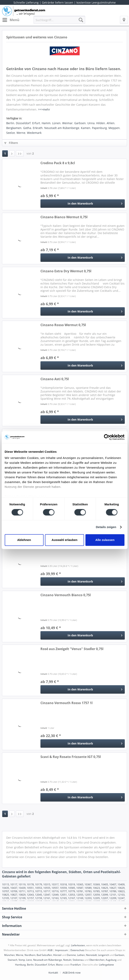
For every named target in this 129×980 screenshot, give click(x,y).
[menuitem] (11, 20)
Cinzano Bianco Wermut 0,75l (64, 217)
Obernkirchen (97, 960)
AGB (50, 950)
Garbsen (80, 123)
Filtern (11, 143)
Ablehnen (24, 540)
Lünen (56, 123)
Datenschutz (77, 950)
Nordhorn (30, 955)
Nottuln (67, 960)
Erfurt (36, 123)
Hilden (101, 123)
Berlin (10, 123)
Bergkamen (14, 128)
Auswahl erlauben (64, 540)
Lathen (81, 955)
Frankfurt (76, 965)
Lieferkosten (78, 945)
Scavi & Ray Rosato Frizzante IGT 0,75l (71, 757)
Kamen (86, 128)
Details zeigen (106, 527)
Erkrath (38, 128)
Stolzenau (78, 960)
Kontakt (53, 973)
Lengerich (104, 955)
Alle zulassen (105, 540)
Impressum (61, 950)
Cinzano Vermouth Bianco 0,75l (66, 595)
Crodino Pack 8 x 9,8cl (58, 163)
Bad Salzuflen (44, 955)
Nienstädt (91, 955)
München (9, 955)
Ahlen (111, 123)
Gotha (27, 128)
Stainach (12, 960)
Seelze (11, 133)
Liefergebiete (106, 965)
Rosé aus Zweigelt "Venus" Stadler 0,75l (72, 649)
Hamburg (20, 965)
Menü (11, 19)
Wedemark (34, 133)
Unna (91, 123)
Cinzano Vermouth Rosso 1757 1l (67, 703)
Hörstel (57, 955)
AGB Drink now (72, 973)
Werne (21, 133)
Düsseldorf (23, 123)
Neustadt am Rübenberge (62, 128)
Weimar (67, 123)
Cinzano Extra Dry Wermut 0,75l (66, 271)
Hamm (46, 123)
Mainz (59, 965)
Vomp (22, 960)
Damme (71, 955)
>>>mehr (44, 109)
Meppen (114, 128)
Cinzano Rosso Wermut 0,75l (63, 325)
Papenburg (99, 128)
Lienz (29, 960)
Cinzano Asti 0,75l (55, 379)
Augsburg (111, 960)
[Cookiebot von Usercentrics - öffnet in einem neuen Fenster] (107, 437)
